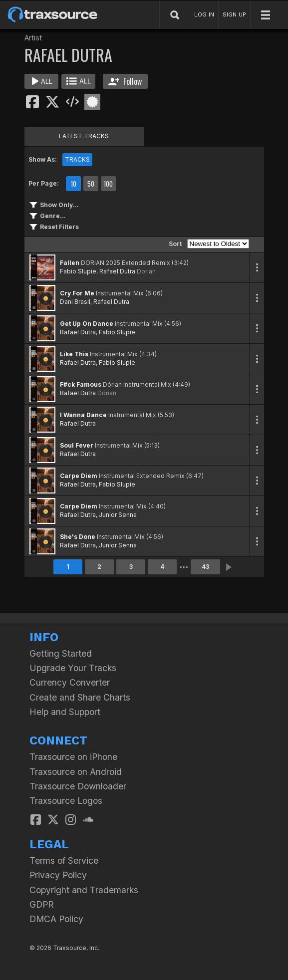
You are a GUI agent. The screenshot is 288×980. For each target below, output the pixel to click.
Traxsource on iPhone (73, 757)
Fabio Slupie (78, 271)
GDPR (42, 904)
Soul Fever (77, 445)
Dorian (146, 271)
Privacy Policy (58, 875)
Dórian (107, 393)
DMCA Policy (56, 919)
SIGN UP (234, 14)
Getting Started (61, 653)
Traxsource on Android (76, 772)
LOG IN (204, 14)
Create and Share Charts (80, 697)
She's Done (78, 537)
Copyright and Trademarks (84, 890)
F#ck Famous (81, 384)
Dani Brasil (75, 302)
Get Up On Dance (87, 324)
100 (108, 184)
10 (73, 184)
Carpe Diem (79, 476)
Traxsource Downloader (78, 786)
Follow (125, 81)
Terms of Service (64, 860)
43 (205, 567)
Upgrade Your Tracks (73, 668)
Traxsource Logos (66, 801)
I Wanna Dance (83, 415)
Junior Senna (118, 515)
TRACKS (77, 159)
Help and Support (65, 712)
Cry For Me (77, 293)
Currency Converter (70, 682)
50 (91, 184)
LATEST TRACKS (84, 136)
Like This (74, 354)
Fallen (70, 263)
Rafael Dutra (117, 271)
